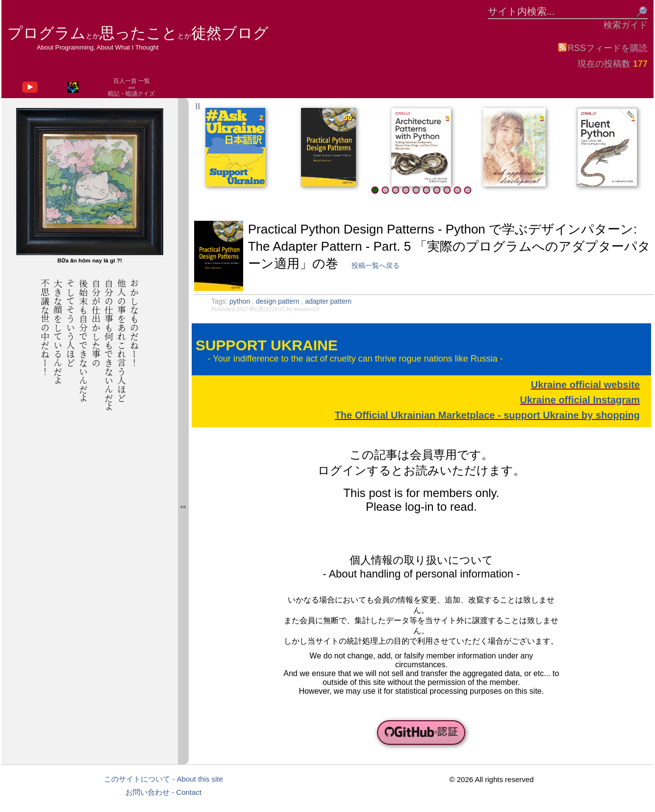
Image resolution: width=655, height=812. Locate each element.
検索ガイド (626, 25)
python (241, 301)
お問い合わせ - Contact (164, 792)
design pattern (279, 301)
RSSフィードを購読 (603, 48)
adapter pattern (328, 301)
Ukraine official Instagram (580, 400)
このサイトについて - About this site (164, 779)
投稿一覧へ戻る (376, 265)
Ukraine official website (585, 385)
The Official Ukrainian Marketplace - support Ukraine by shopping (487, 415)
